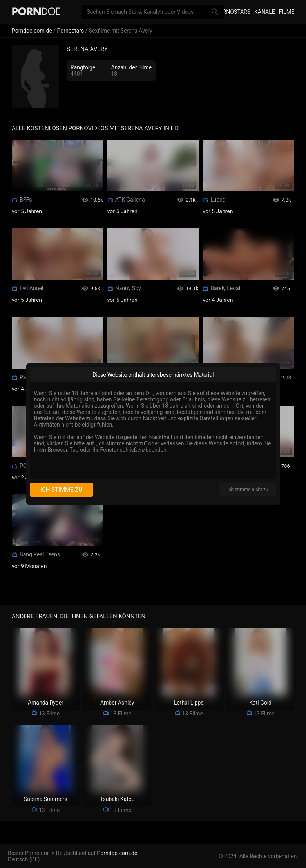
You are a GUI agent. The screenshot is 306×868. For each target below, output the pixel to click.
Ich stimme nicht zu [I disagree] (248, 490)
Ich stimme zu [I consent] (61, 490)
